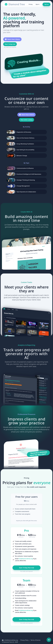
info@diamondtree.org (26, 559)
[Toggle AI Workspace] (49, 640)
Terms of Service (36, 640)
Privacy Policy (24, 640)
